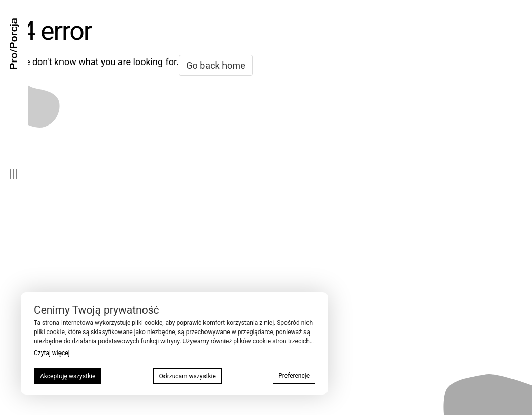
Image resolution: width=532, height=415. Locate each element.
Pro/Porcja (14, 44)
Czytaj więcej (52, 353)
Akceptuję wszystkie (68, 376)
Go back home (216, 65)
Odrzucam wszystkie (188, 376)
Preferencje (294, 376)
